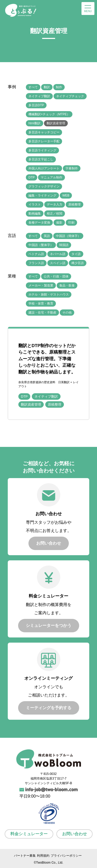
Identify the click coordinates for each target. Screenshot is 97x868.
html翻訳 (35, 123)
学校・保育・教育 (41, 304)
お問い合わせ (74, 834)
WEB (66, 195)
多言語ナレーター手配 (44, 141)
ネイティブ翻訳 (39, 96)
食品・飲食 (67, 285)
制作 (59, 87)
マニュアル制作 (51, 177)
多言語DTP (36, 105)
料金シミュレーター (29, 834)
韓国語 (64, 245)
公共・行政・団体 (56, 276)
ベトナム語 (36, 254)
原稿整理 (74, 204)
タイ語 (76, 254)
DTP (32, 177)
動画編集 (35, 214)
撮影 (59, 223)
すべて (33, 87)
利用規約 (43, 856)
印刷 (71, 223)
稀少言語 (78, 263)
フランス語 (36, 263)
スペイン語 (58, 263)
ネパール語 (58, 254)
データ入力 (55, 204)
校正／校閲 (55, 214)
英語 (47, 236)
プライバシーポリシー (66, 856)
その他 (67, 313)
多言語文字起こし (41, 159)
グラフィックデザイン (44, 186)
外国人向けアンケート (44, 168)
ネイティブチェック (70, 96)
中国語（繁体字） (41, 245)
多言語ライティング (42, 150)
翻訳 (47, 87)
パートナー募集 (25, 856)
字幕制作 (72, 168)
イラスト (35, 204)
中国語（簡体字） (68, 236)
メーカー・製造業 (41, 285)
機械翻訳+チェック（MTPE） (49, 114)
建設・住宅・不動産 (42, 313)
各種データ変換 (39, 223)
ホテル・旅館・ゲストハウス (49, 294)
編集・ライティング (42, 195)
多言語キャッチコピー (44, 132)
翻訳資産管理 (56, 123)
